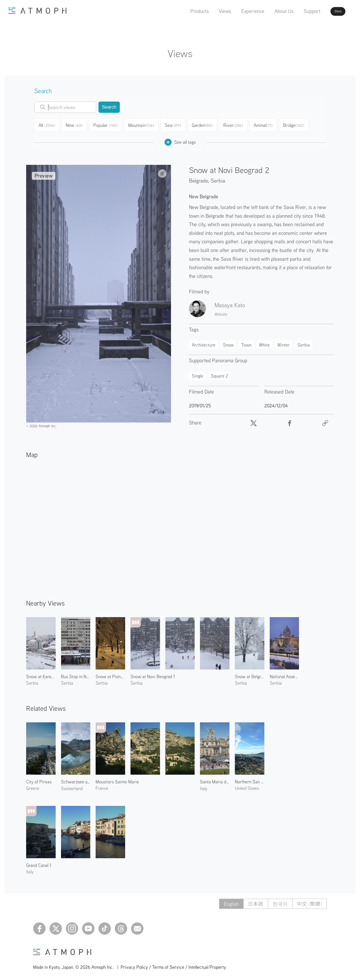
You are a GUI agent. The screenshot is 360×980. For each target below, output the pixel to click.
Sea (176, 124)
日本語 (256, 902)
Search (109, 107)
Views (209, 11)
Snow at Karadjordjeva (41, 674)
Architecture (204, 343)
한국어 (280, 902)
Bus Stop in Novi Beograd (76, 674)
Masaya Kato (230, 303)
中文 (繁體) (310, 902)
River (237, 124)
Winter (283, 343)
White (264, 343)
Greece (33, 786)
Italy (204, 786)
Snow (228, 343)
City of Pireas (39, 779)
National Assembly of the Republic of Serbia (284, 674)
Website (221, 312)
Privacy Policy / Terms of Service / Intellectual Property (173, 965)
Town (246, 343)
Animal (268, 124)
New (77, 124)
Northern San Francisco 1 (250, 779)
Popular (109, 124)
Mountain (144, 124)
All (48, 124)
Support (296, 11)
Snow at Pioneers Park (110, 674)
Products (184, 11)
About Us (268, 11)
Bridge (299, 124)
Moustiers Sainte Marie (117, 779)
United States (247, 786)
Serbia (218, 178)
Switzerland (72, 786)
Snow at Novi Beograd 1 (153, 674)
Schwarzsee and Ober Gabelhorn (76, 779)
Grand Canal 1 (39, 863)
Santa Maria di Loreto (215, 779)
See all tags (180, 140)
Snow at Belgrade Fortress (250, 674)
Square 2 (220, 374)
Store (328, 11)
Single (198, 374)
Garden (206, 124)
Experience (237, 11)
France (102, 786)
